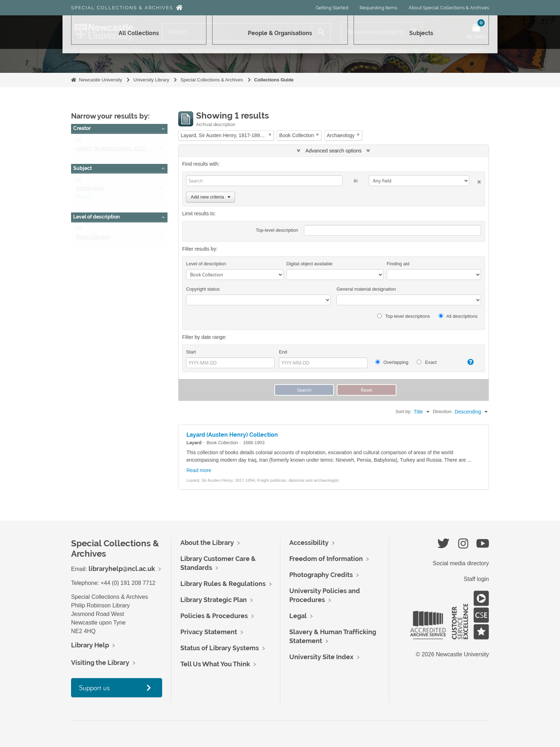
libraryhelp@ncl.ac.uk (122, 569)
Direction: (443, 412)
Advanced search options (333, 151)
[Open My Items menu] (476, 32)
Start (191, 352)
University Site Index (321, 657)
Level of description (96, 217)
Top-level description (277, 230)
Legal (298, 616)
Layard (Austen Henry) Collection (232, 435)
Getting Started (332, 8)
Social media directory (461, 563)
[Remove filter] (270, 134)
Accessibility (309, 543)
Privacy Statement (209, 632)
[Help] (467, 362)
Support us (94, 688)
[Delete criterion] (475, 181)
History (84, 199)
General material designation (366, 289)
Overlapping (392, 362)
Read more (199, 470)
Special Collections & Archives (122, 8)
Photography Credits (321, 575)
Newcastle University (101, 80)
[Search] (237, 32)
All (79, 141)
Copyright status (203, 289)
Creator (82, 128)
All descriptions (458, 316)
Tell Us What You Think (215, 664)
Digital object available (309, 264)
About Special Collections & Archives (449, 8)
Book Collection (93, 239)
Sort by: (404, 412)
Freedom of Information (326, 559)
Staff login (476, 579)
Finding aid (398, 264)
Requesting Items (378, 8)
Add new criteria (211, 197)
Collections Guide (274, 80)
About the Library (207, 543)
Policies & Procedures (214, 616)
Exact (427, 362)
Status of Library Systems (220, 648)
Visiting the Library (100, 663)
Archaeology (90, 190)
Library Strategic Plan (214, 600)
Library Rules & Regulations (223, 584)
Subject (82, 168)
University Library (151, 80)
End (283, 352)
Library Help (90, 645)
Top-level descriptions (403, 316)
